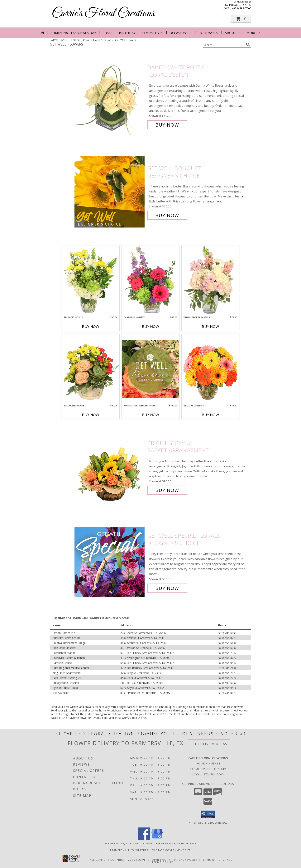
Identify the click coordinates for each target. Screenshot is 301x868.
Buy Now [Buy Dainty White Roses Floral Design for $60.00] (167, 125)
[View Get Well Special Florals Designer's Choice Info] (110, 562)
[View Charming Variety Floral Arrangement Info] (150, 281)
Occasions (181, 33)
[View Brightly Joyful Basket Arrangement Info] (110, 467)
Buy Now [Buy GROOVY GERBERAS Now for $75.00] (210, 415)
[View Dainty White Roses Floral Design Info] (110, 96)
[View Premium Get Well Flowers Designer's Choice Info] (150, 369)
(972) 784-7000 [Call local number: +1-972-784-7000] (242, 8)
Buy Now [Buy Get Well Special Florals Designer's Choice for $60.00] (167, 588)
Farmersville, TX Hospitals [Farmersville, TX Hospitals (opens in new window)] (176, 843)
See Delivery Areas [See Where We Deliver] (209, 744)
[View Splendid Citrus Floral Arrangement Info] (91, 281)
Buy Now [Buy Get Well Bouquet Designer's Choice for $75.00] (167, 215)
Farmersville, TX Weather (129, 850)
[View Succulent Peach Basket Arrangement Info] (91, 369)
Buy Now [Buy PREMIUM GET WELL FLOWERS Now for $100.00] (150, 415)
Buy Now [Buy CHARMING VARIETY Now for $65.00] (150, 327)
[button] (241, 19)
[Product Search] (224, 45)
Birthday (127, 33)
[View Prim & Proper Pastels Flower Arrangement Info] (210, 281)
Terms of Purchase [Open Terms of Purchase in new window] (217, 860)
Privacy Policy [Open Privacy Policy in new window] (186, 860)
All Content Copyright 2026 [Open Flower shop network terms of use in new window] (112, 860)
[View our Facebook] (144, 839)
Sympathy (153, 33)
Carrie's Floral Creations (103, 14)
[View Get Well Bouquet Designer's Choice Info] (110, 192)
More (253, 33)
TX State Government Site (171, 850)
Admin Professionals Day (73, 33)
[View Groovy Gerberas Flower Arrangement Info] (210, 369)
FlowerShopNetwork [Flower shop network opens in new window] (153, 860)
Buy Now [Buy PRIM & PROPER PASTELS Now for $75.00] (210, 327)
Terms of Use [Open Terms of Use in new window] (162, 862)
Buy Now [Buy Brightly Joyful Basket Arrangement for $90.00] (167, 490)
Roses (108, 33)
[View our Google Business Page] (157, 839)
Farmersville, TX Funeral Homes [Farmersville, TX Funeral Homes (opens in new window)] (129, 843)
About (233, 33)
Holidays (209, 33)
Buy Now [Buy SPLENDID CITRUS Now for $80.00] (91, 327)
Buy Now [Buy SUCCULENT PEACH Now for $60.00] (91, 415)
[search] (248, 45)
